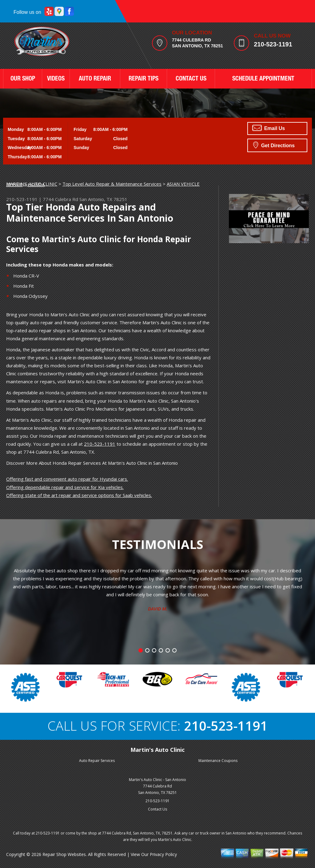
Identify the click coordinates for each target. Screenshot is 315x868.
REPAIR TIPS (144, 79)
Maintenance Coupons (218, 761)
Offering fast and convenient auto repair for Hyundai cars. (67, 479)
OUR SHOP (23, 79)
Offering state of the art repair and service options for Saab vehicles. (79, 495)
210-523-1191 (273, 44)
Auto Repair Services (97, 761)
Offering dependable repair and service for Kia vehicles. (65, 487)
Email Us (269, 128)
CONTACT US (191, 79)
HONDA (36, 184)
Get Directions (274, 145)
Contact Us (157, 809)
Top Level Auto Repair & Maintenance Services (112, 184)
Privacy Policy (163, 854)
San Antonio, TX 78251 (103, 199)
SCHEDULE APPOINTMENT (263, 79)
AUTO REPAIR (95, 79)
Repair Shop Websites (64, 854)
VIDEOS (56, 79)
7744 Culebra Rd (60, 199)
